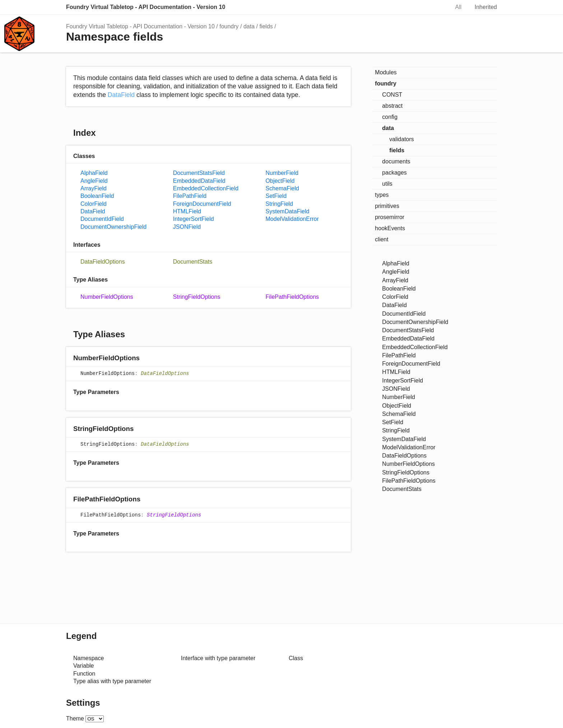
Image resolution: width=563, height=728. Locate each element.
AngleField (94, 181)
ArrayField (94, 188)
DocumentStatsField (199, 173)
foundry (229, 26)
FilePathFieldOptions (292, 297)
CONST (392, 95)
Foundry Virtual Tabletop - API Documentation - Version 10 (146, 7)
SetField (276, 196)
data (249, 26)
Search (437, 7)
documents (396, 161)
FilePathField (190, 196)
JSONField (187, 227)
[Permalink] (147, 358)
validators (401, 139)
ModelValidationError (292, 219)
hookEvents (390, 228)
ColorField (94, 204)
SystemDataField (288, 211)
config (390, 117)
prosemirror (390, 217)
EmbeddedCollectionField (206, 188)
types (382, 195)
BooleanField (97, 196)
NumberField (282, 173)
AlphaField (94, 173)
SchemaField (282, 188)
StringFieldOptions (197, 297)
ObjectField (280, 181)
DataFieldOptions (103, 262)
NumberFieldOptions (107, 297)
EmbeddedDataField (199, 181)
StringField (279, 204)
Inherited (486, 7)
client (381, 239)
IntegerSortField (194, 219)
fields (266, 26)
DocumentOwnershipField (113, 227)
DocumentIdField (102, 219)
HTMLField (187, 211)
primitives (387, 206)
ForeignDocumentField (202, 204)
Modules (386, 72)
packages (394, 173)
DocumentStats (193, 262)
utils (387, 184)
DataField (121, 95)
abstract (392, 106)
